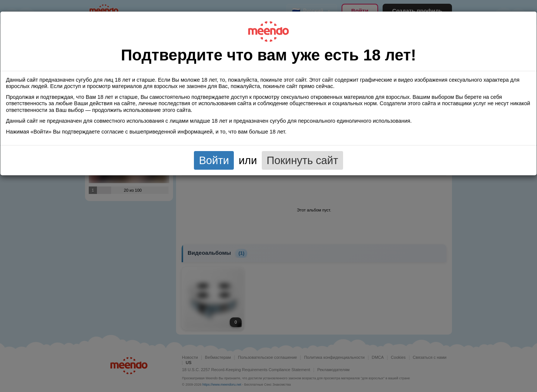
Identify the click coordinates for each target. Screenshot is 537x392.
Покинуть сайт (302, 160)
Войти (214, 160)
